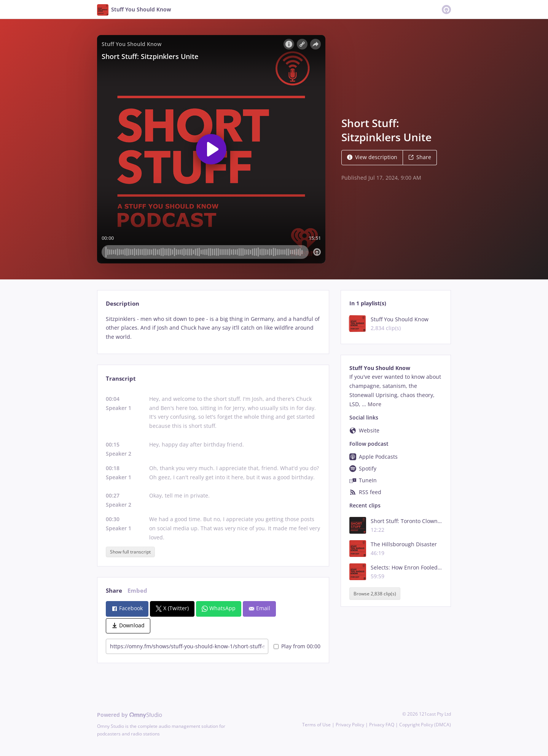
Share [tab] (114, 591)
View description (372, 157)
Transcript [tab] (121, 379)
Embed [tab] (137, 591)
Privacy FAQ (382, 725)
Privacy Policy (350, 725)
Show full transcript (130, 552)
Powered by (130, 715)
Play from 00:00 (297, 646)
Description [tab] (123, 304)
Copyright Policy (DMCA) (425, 725)
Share (420, 157)
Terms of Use (316, 725)
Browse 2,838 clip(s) (375, 594)
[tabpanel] (213, 328)
